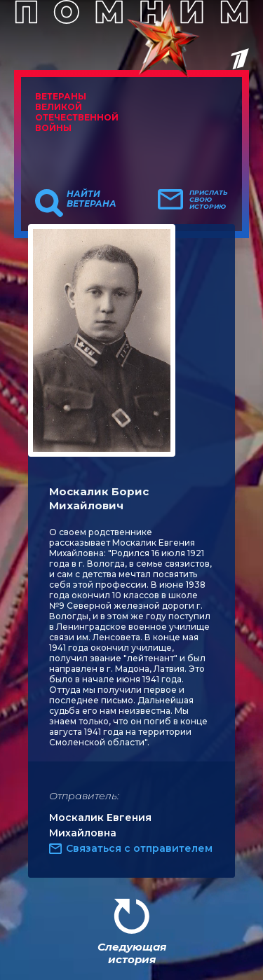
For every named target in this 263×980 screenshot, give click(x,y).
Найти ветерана (92, 199)
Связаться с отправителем (139, 848)
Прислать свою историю (209, 200)
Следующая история (132, 953)
